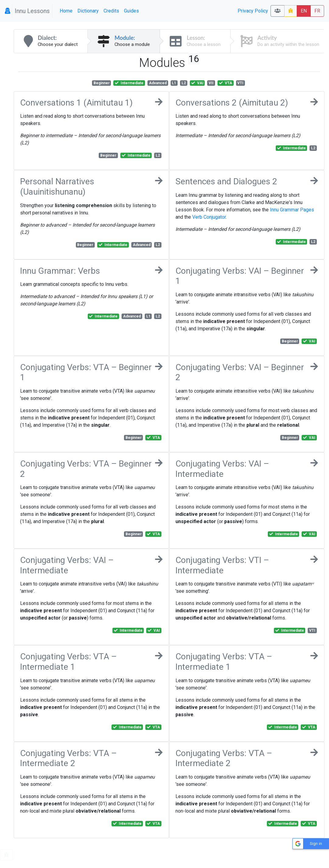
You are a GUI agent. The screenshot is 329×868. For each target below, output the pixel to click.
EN (304, 11)
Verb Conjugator (209, 217)
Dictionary (88, 11)
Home (66, 11)
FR (317, 11)
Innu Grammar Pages (292, 210)
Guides (131, 11)
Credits (111, 11)
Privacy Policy (253, 11)
